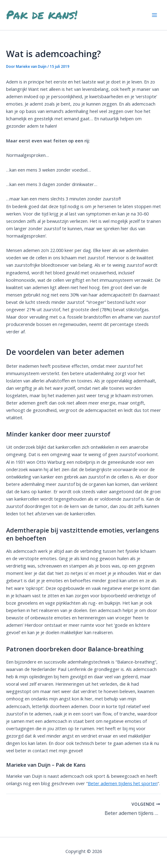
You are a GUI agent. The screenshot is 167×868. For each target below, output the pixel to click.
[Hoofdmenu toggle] (154, 15)
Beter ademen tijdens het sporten (123, 783)
